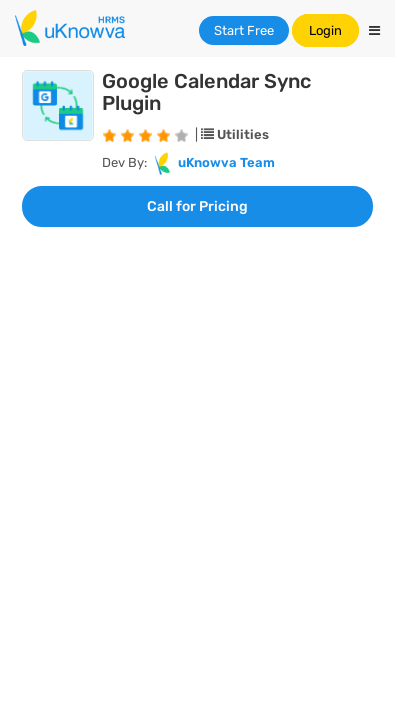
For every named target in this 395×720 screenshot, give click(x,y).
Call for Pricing (197, 206)
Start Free (244, 30)
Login (325, 30)
